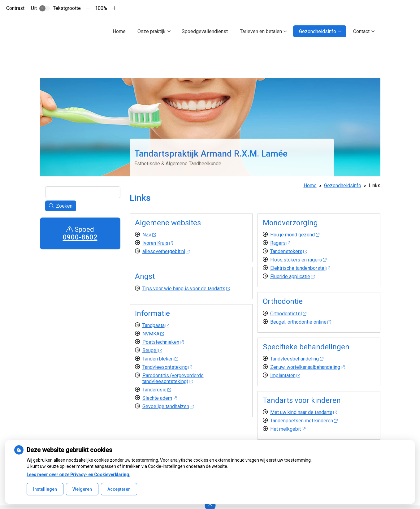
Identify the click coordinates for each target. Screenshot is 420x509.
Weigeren (82, 489)
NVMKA (153, 334)
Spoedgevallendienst (205, 31)
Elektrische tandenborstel (300, 268)
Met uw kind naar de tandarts (304, 412)
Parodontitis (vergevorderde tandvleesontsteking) (173, 378)
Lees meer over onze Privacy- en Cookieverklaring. (78, 475)
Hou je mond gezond (295, 235)
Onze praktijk (152, 31)
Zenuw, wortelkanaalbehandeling (307, 367)
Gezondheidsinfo (318, 31)
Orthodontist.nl (288, 314)
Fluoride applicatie (292, 276)
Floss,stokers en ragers (298, 260)
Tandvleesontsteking (167, 367)
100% (101, 8)
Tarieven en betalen (261, 31)
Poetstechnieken (163, 342)
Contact (361, 31)
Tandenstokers (289, 251)
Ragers (280, 243)
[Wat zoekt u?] (83, 192)
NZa (149, 235)
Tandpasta (156, 325)
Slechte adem (160, 398)
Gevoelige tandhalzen (168, 406)
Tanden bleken (160, 359)
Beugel (152, 350)
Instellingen (45, 489)
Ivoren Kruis (158, 243)
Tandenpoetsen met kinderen (304, 421)
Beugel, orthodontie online (301, 322)
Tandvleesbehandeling (297, 359)
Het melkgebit (288, 429)
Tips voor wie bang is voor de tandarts (186, 289)
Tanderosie (157, 390)
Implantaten (285, 375)
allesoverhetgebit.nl (166, 251)
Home (119, 31)
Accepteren (119, 489)
